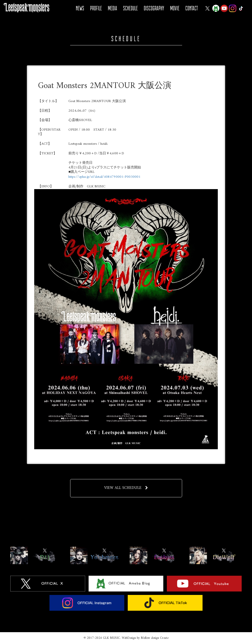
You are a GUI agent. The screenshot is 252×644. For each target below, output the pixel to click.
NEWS (80, 8)
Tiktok (241, 8)
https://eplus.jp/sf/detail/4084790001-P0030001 (104, 177)
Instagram (233, 8)
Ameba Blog (216, 8)
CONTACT (192, 8)
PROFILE (96, 8)
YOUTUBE (224, 8)
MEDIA (112, 8)
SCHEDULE (130, 8)
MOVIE (175, 8)
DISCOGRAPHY (154, 8)
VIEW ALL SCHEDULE (126, 488)
